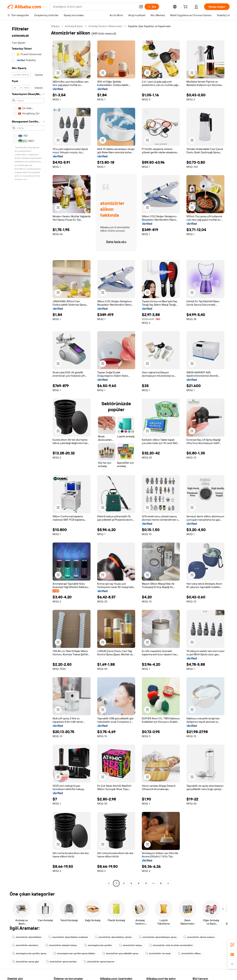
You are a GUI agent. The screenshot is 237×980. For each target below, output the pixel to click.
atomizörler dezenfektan (27, 937)
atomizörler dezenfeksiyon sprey (158, 937)
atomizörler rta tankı (158, 953)
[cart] (186, 7)
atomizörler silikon (189, 953)
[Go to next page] (168, 883)
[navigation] (28, 455)
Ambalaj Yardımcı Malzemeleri (105, 26)
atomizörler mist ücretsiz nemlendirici (171, 945)
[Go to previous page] (109, 883)
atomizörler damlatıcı (25, 945)
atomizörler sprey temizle (61, 962)
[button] (141, 7)
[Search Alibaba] (94, 7)
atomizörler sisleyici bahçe (61, 945)
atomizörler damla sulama (199, 937)
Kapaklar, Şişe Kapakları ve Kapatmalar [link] (149, 26)
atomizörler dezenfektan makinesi (68, 937)
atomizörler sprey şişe (25, 962)
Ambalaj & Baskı (74, 26)
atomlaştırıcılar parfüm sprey (29, 953)
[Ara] (152, 7)
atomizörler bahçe (131, 945)
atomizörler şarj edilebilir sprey (120, 953)
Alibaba (55, 26)
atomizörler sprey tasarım (99, 962)
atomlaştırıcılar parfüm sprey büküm (74, 953)
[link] (232, 945)
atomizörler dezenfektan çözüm (113, 937)
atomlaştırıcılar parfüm (98, 945)
